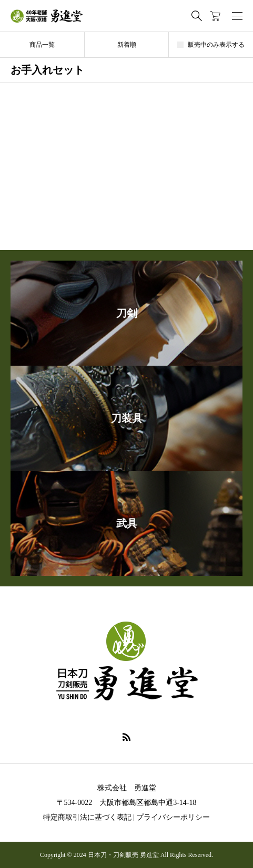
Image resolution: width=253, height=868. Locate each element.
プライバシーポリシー (173, 817)
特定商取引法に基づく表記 (87, 817)
